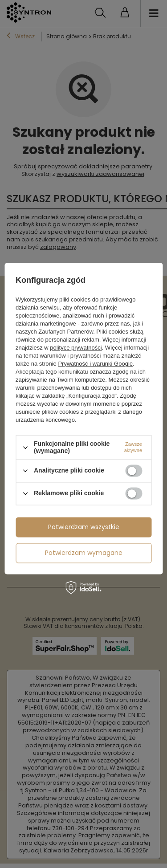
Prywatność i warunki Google (95, 364)
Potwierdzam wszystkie (84, 527)
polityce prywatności (76, 348)
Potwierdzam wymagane (84, 553)
